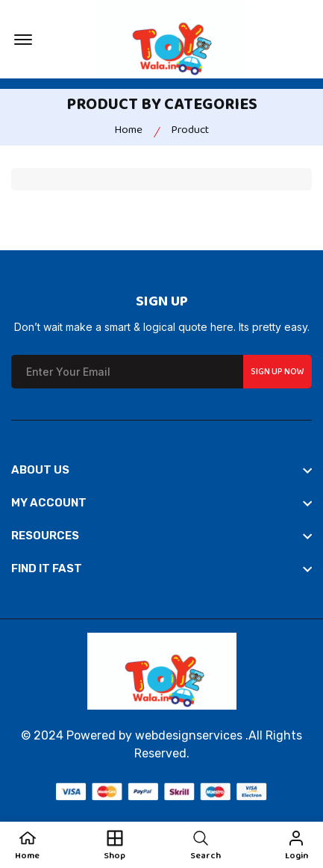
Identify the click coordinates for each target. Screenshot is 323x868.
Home (128, 130)
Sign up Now (277, 372)
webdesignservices (189, 735)
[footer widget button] (161, 470)
